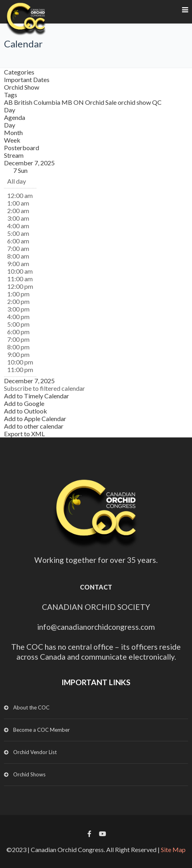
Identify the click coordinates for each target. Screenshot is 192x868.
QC (157, 102)
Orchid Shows (29, 774)
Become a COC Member (42, 730)
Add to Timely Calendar (37, 396)
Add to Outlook (26, 411)
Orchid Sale (101, 102)
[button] (45, 388)
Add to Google (24, 403)
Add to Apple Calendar (35, 418)
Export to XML (24, 434)
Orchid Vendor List (35, 752)
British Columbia (38, 102)
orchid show (135, 102)
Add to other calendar (34, 426)
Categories (19, 72)
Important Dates (27, 79)
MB (67, 102)
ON (79, 102)
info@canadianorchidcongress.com (96, 627)
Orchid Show (22, 87)
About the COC (31, 707)
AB (9, 102)
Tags (11, 95)
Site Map (173, 849)
